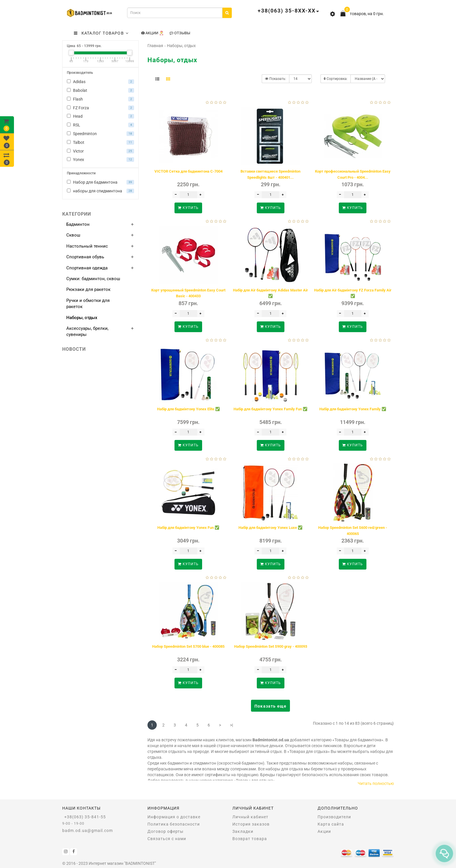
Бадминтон (78, 224)
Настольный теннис (87, 246)
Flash (100, 99)
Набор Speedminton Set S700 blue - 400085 (188, 646)
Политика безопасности (174, 824)
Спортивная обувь (85, 257)
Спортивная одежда (87, 268)
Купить (188, 208)
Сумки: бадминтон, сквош (93, 279)
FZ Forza (100, 108)
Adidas (100, 82)
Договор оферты (165, 831)
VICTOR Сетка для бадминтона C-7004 (188, 171)
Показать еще (270, 706)
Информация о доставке (174, 817)
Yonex (100, 160)
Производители (334, 817)
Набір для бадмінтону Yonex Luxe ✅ (270, 528)
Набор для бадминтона (100, 182)
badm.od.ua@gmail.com (88, 831)
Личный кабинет (250, 817)
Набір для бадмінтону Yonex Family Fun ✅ (270, 409)
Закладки (243, 831)
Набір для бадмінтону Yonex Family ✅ (353, 409)
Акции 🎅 (153, 33)
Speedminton (100, 134)
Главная (155, 46)
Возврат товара (250, 839)
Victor (100, 151)
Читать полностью (376, 783)
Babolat (100, 90)
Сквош (73, 235)
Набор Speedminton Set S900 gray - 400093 (271, 646)
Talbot (100, 142)
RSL (100, 125)
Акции (324, 831)
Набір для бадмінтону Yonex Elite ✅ (188, 409)
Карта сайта (331, 824)
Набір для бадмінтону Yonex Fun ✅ (188, 528)
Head (100, 116)
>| (231, 725)
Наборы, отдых (82, 318)
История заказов (251, 824)
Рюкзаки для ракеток (88, 289)
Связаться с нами (167, 839)
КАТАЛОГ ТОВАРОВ (101, 33)
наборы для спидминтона (100, 191)
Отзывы (180, 33)
